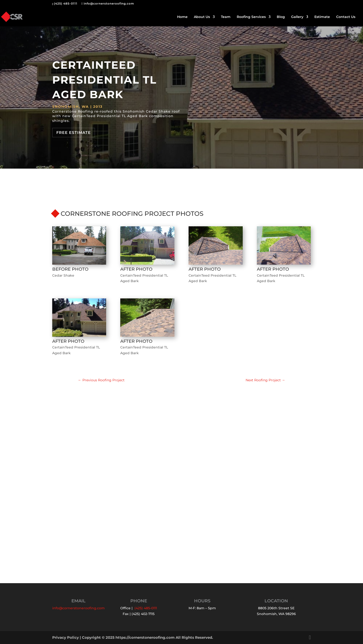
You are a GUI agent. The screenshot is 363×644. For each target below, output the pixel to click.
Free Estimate (74, 133)
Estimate (322, 17)
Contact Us (346, 17)
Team (226, 17)
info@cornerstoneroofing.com (78, 608)
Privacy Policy (66, 637)
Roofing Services (251, 17)
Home (182, 17)
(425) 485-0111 (66, 3)
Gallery (297, 17)
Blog (281, 17)
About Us (202, 17)
